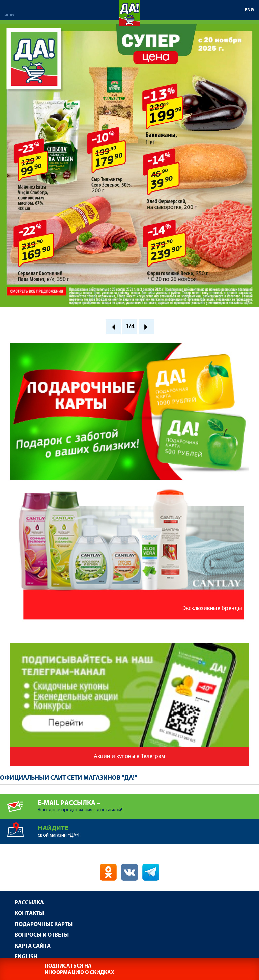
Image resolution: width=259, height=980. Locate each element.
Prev (113, 327)
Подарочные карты (44, 924)
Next (146, 327)
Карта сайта (33, 946)
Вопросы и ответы (42, 935)
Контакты (29, 914)
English (26, 957)
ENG (249, 10)
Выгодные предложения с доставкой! (148, 803)
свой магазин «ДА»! (148, 828)
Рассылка (29, 903)
